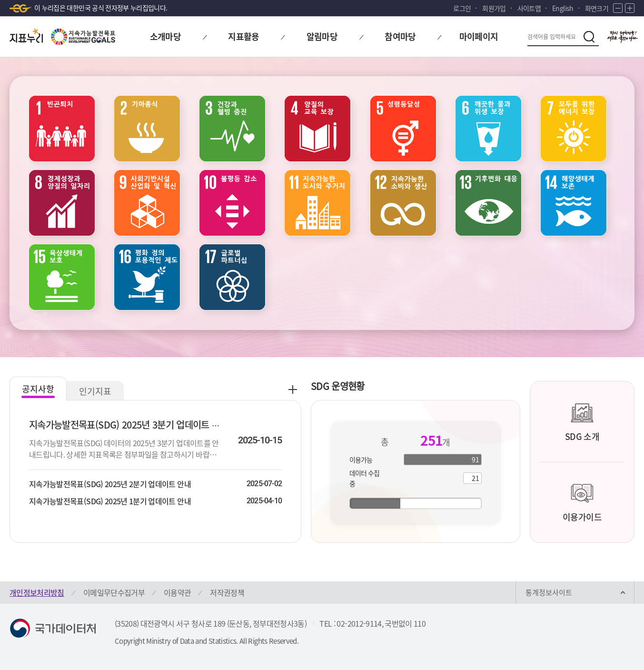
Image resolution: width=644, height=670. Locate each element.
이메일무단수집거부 (114, 592)
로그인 (462, 8)
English (563, 8)
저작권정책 (227, 592)
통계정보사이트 (549, 592)
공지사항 (38, 389)
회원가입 (494, 8)
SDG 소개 (582, 422)
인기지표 (95, 391)
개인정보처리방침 (37, 592)
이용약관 (177, 592)
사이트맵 (529, 8)
